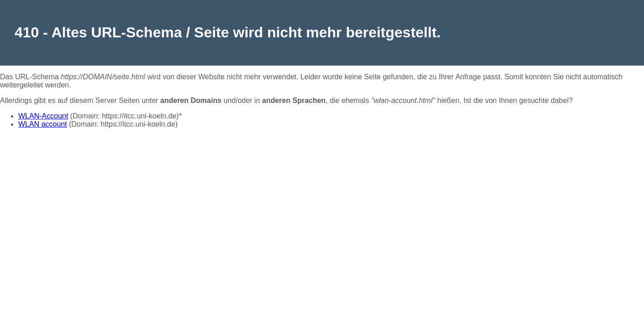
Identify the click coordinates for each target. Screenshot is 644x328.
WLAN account (43, 124)
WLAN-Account (43, 116)
